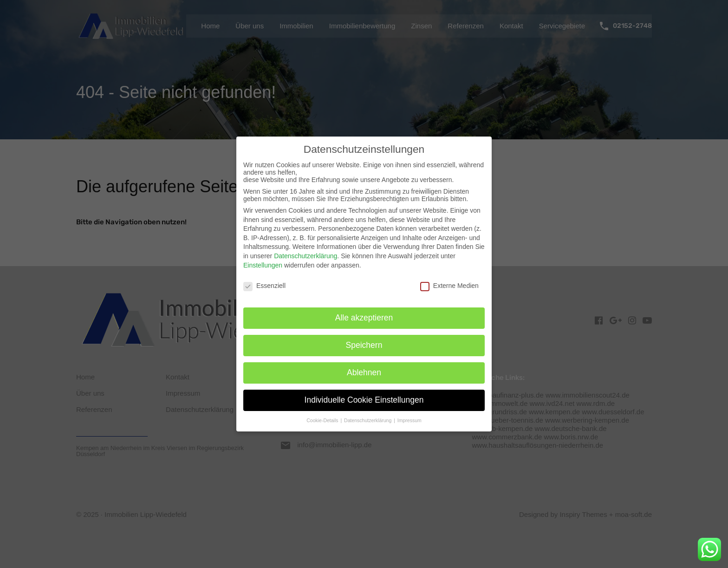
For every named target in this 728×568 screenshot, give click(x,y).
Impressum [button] (409, 420)
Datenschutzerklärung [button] (368, 420)
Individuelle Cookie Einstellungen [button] (364, 400)
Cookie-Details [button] (323, 420)
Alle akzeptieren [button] (364, 318)
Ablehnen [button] (364, 372)
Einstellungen (263, 265)
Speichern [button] (364, 345)
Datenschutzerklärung (305, 256)
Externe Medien (449, 286)
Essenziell (264, 286)
